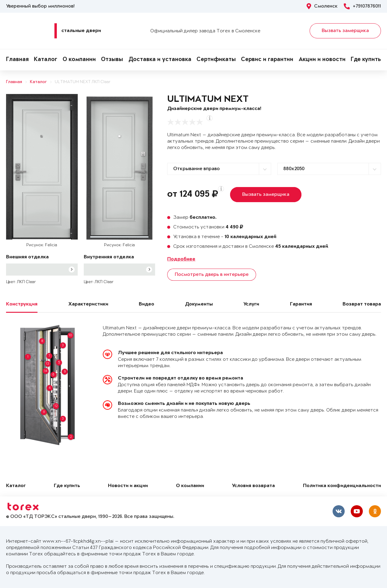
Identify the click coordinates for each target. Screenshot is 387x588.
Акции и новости (322, 60)
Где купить (366, 60)
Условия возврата (253, 486)
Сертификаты (216, 60)
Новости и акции (128, 486)
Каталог (46, 60)
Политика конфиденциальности (342, 486)
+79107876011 (362, 6)
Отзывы (112, 60)
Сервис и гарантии (267, 60)
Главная (17, 60)
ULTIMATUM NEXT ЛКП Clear (83, 82)
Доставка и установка (160, 60)
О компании (79, 60)
